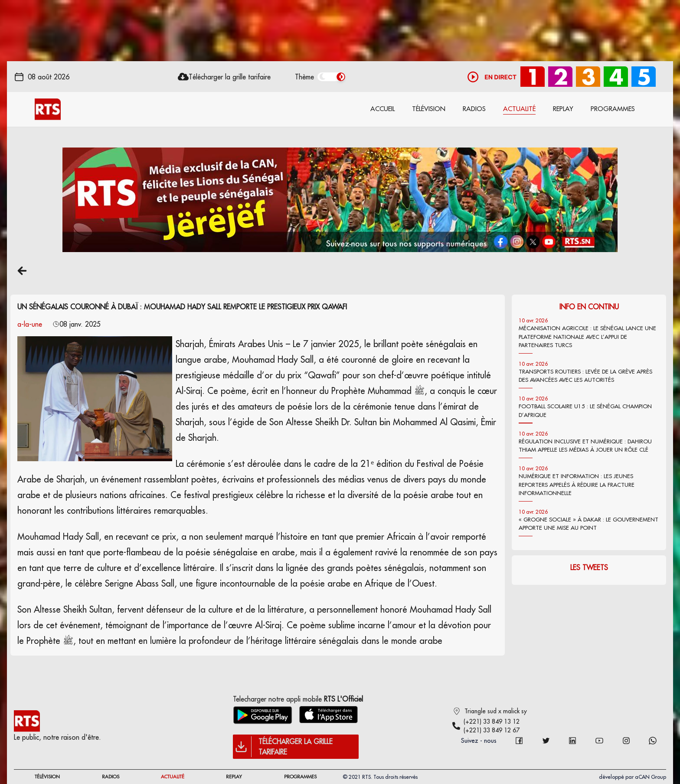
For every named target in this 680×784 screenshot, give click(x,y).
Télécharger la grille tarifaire (230, 77)
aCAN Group (651, 777)
